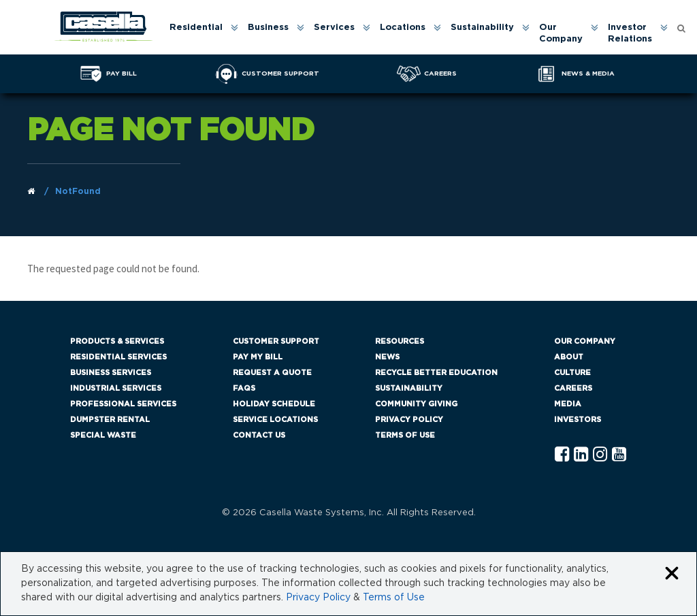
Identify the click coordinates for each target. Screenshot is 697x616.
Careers (573, 388)
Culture (572, 373)
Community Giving (416, 404)
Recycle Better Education (436, 373)
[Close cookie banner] (672, 574)
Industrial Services (116, 388)
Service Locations (275, 420)
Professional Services (123, 404)
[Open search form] (681, 28)
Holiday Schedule (274, 404)
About (569, 357)
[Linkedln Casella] (581, 455)
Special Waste (103, 435)
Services (334, 28)
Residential (196, 28)
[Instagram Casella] (600, 455)
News (387, 357)
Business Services (111, 373)
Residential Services (118, 357)
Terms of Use (405, 435)
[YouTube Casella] (619, 455)
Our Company (561, 33)
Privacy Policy (409, 420)
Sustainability (482, 28)
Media (568, 404)
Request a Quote (272, 373)
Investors (578, 420)
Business (268, 28)
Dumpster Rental (110, 420)
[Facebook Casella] (562, 455)
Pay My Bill (258, 357)
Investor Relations (630, 33)
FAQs (244, 388)
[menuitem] (203, 34)
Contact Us (259, 435)
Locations (403, 28)
